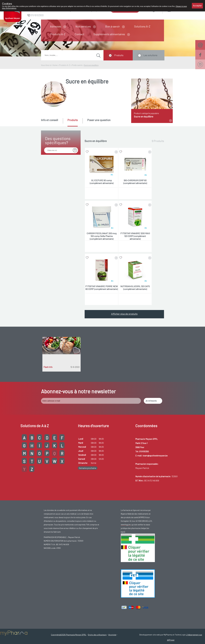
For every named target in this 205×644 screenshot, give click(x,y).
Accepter (197, 6)
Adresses (56, 26)
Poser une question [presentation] (99, 120)
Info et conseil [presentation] (50, 120)
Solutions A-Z (142, 26)
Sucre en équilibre (91, 65)
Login (176, 10)
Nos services (83, 26)
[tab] (52, 122)
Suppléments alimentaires (109, 34)
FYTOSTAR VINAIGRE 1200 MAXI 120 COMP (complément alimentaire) (135, 236)
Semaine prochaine (88, 468)
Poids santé (77, 65)
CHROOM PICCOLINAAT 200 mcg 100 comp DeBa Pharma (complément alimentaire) (102, 236)
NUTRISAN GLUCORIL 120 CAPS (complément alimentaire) (135, 288)
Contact (79, 34)
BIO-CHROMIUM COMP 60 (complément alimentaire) (135, 182)
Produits (119, 55)
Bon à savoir (113, 26)
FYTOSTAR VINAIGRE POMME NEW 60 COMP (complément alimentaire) (102, 288)
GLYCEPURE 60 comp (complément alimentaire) (102, 182)
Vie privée (112, 635)
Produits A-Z (58, 34)
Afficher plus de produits (124, 314)
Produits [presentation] (73, 120)
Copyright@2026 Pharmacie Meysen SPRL (69, 635)
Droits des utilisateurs (97, 635)
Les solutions (150, 55)
